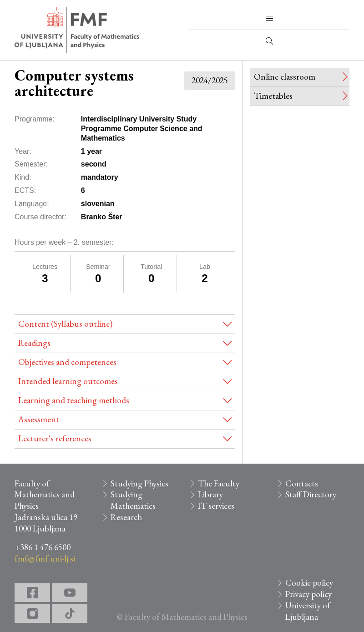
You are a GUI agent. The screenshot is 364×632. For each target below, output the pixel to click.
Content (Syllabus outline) (65, 324)
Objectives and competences (67, 362)
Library (210, 494)
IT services (216, 506)
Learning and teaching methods (74, 400)
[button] (269, 19)
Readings (34, 343)
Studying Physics (139, 483)
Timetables (273, 96)
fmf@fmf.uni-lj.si (45, 559)
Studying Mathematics (133, 500)
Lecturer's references (55, 438)
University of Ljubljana (308, 611)
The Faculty (219, 483)
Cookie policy (309, 583)
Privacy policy (308, 594)
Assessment (39, 419)
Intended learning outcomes (68, 381)
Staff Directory (311, 494)
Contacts (302, 483)
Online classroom (285, 77)
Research (126, 517)
